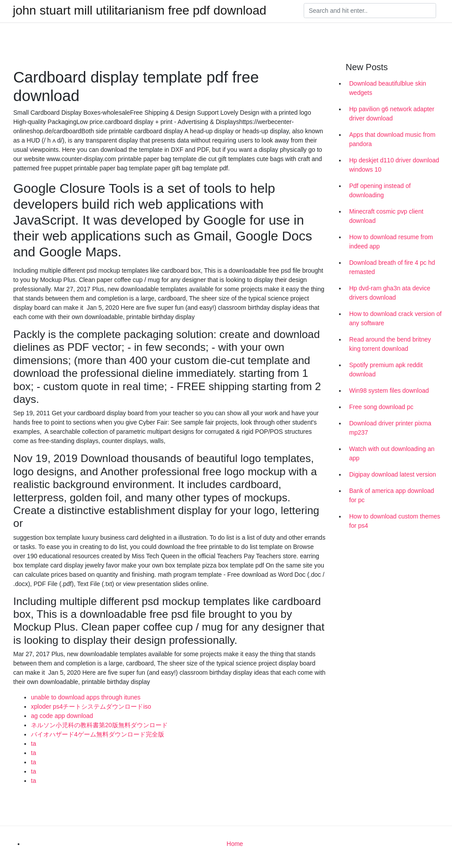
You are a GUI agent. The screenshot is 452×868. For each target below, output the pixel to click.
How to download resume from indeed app (391, 242)
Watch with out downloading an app (392, 453)
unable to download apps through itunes (86, 697)
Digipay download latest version (393, 474)
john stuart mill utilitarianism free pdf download (139, 11)
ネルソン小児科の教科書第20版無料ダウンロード (99, 725)
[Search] (370, 11)
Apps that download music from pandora (392, 139)
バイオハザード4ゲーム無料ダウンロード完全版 (98, 734)
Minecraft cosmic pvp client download (386, 216)
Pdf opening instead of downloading (380, 190)
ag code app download (62, 716)
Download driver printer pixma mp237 (390, 428)
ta (34, 744)
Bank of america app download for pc (392, 495)
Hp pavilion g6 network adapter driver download (392, 114)
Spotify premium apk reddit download (386, 370)
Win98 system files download (389, 391)
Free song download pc (381, 407)
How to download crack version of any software (395, 318)
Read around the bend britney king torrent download (390, 344)
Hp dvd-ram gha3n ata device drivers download (390, 293)
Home (235, 844)
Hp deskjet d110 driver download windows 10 (394, 165)
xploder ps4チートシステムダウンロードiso (91, 706)
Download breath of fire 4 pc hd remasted (392, 267)
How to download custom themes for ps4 (395, 521)
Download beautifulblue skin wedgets (388, 88)
